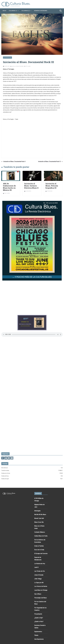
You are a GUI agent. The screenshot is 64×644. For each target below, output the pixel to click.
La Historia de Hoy (7, 57)
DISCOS (20, 15)
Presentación (38, 614)
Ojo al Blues (38, 594)
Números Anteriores (41, 11)
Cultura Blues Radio (9, 15)
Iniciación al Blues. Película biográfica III (52, 186)
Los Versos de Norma (41, 586)
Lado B (36, 567)
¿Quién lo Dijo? (39, 618)
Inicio (4, 11)
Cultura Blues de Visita (41, 536)
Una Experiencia (39, 639)
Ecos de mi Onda (39, 550)
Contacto (35, 15)
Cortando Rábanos (40, 532)
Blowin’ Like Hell (39, 518)
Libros (27, 15)
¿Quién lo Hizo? (39, 622)
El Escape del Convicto (41, 554)
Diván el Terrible (39, 546)
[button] (18, 11)
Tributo (36, 635)
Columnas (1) (13, 11)
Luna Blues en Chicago (41, 590)
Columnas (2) (26, 11)
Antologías (37, 511)
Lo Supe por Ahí (39, 583)
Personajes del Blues (40, 598)
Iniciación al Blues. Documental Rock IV (50, 162)
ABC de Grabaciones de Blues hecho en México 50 (9, 187)
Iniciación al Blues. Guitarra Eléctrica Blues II (31, 186)
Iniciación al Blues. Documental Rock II (13, 162)
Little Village (38, 579)
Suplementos (38, 632)
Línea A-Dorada (39, 575)
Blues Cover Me (39, 522)
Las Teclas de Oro (40, 571)
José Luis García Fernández (18, 66)
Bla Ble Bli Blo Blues (40, 515)
